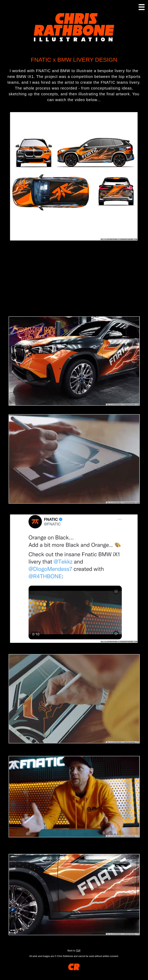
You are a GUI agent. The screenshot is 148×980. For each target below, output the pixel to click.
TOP (78, 951)
